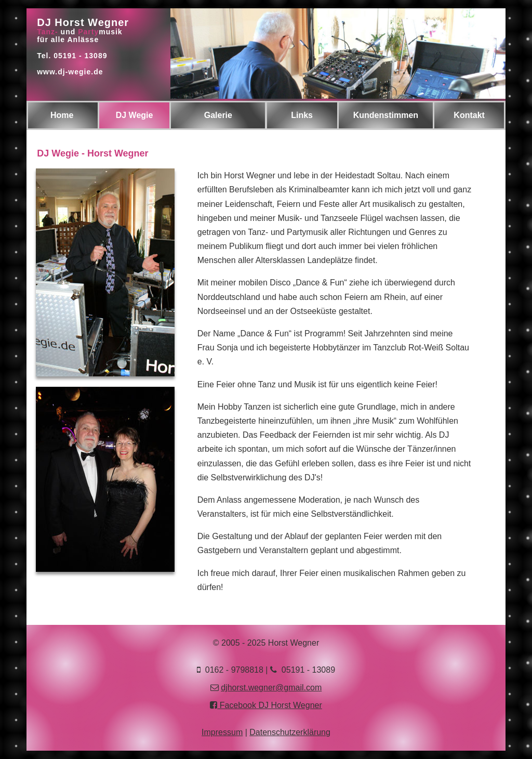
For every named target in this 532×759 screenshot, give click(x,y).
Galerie (218, 115)
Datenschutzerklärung (290, 732)
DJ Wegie (135, 115)
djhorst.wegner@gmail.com (271, 688)
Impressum (222, 732)
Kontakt (469, 115)
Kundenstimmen (386, 115)
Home (62, 115)
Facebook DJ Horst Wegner (266, 705)
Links (302, 115)
